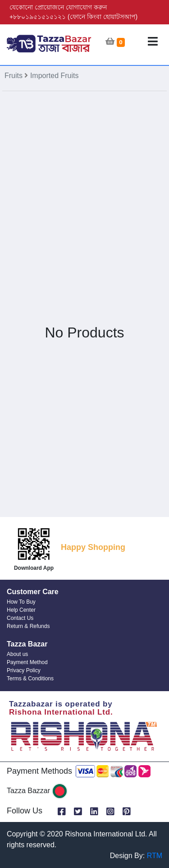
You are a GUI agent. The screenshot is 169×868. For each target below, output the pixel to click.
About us (17, 654)
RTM (155, 856)
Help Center (21, 610)
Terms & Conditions (30, 679)
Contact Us (20, 618)
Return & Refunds (28, 626)
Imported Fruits (55, 76)
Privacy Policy (24, 670)
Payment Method (27, 662)
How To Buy (21, 602)
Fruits (14, 76)
